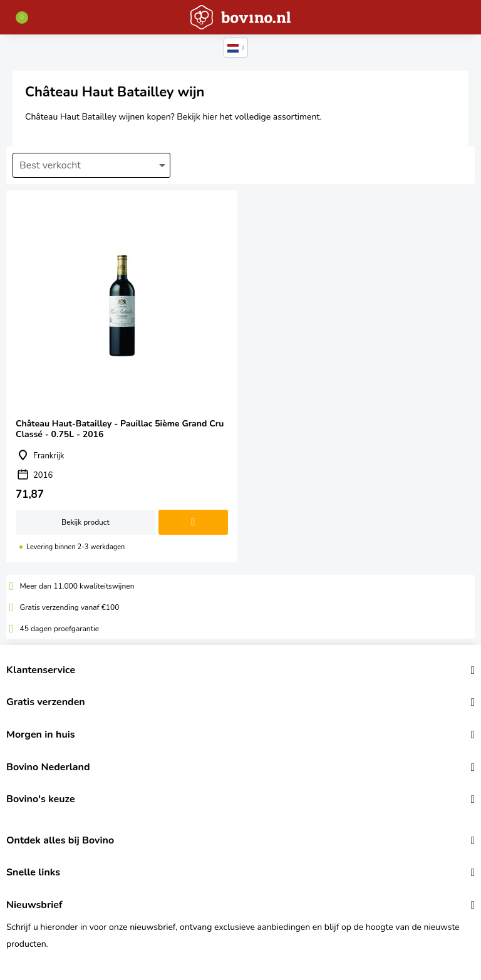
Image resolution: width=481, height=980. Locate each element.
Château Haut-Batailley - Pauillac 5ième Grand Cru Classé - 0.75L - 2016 (122, 376)
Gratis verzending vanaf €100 (70, 607)
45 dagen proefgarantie (60, 629)
